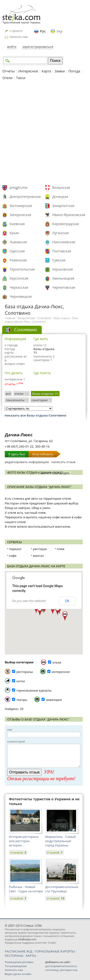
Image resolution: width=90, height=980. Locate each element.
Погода (74, 71)
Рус (43, 31)
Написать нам (19, 37)
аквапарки (54, 700)
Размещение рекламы (19, 962)
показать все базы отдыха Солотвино (35, 415)
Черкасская (19, 287)
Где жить (41, 339)
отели (21, 394)
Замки (60, 71)
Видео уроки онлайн (18, 974)
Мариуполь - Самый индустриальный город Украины (61, 841)
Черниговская (64, 287)
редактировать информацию (27, 462)
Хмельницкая (63, 278)
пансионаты (17, 400)
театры (22, 700)
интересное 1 (15, 379)
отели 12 (40, 345)
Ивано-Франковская (69, 215)
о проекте (16, 31)
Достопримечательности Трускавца (62, 889)
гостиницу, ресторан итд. (62, 970)
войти (12, 47)
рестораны (25, 672)
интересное (61, 672)
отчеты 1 (11, 384)
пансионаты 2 (44, 356)
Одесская (17, 251)
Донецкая (60, 197)
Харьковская (63, 269)
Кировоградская (66, 224)
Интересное (28, 71)
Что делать (14, 373)
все (8, 394)
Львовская (18, 242)
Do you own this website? (29, 601)
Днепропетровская (25, 197)
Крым (14, 233)
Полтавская (62, 251)
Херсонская (19, 278)
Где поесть (42, 373)
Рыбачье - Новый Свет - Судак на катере (26, 889)
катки (21, 681)
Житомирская (21, 206)
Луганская (61, 233)
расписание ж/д (16, 358)
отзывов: (18, 852)
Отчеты (9, 71)
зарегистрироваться (38, 47)
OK (67, 601)
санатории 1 (43, 360)
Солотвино (44, 318)
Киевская (17, 224)
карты (9, 352)
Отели (7, 78)
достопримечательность (61, 966)
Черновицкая (21, 296)
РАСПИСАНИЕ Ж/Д (19, 951)
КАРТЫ (31, 956)
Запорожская (20, 215)
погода (10, 349)
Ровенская (18, 260)
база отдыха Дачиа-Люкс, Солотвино (41, 320)
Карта (46, 71)
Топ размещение (16, 966)
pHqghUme (19, 187)
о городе (11, 345)
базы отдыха (62, 318)
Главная (10, 318)
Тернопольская (22, 269)
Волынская (61, 187)
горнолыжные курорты (34, 690)
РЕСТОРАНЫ (14, 956)
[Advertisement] (45, 133)
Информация (15, 339)
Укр (60, 31)
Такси (21, 78)
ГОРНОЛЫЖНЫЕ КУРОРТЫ (55, 951)
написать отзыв (63, 462)
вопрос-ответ (15, 364)
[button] (53, 609)
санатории (41, 400)
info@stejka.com (27, 939)
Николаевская (64, 242)
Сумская (59, 260)
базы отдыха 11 (44, 351)
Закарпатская (63, 206)
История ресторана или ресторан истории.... (24, 841)
